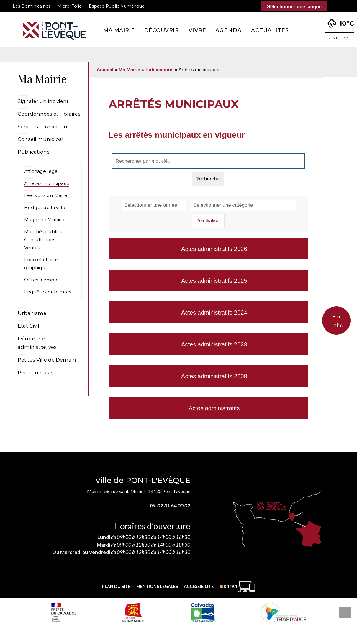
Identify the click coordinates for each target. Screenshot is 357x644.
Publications (34, 152)
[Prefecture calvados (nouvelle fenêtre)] (64, 612)
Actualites (270, 30)
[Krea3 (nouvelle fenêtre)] (237, 587)
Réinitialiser (208, 221)
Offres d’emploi (42, 280)
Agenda (229, 30)
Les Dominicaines (32, 6)
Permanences (36, 372)
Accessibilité (199, 586)
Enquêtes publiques (48, 292)
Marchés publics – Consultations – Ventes (45, 240)
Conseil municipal (41, 139)
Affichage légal (42, 171)
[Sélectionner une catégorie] (243, 205)
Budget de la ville (45, 207)
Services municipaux (44, 126)
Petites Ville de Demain (47, 360)
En (336, 321)
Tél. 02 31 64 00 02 (170, 506)
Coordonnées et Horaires (49, 114)
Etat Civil (28, 326)
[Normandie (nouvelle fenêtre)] (134, 612)
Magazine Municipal (47, 220)
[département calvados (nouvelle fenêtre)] (203, 612)
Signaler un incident (43, 101)
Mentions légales (157, 586)
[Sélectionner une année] (154, 205)
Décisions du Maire (46, 195)
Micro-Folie (70, 6)
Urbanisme (32, 313)
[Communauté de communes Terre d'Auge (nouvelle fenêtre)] (283, 612)
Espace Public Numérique (117, 6)
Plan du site (116, 586)
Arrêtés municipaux (47, 183)
